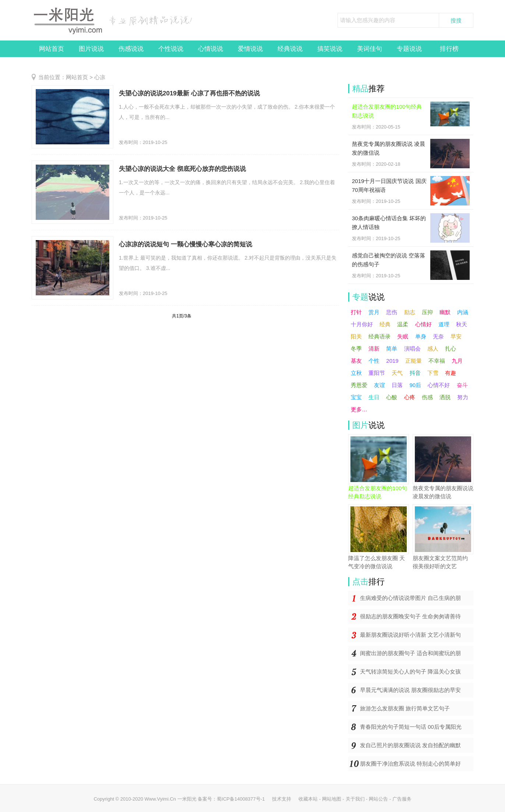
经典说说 (290, 49)
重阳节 (377, 373)
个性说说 (171, 49)
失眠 (403, 336)
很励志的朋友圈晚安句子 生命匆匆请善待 (410, 616)
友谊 (379, 385)
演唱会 (412, 349)
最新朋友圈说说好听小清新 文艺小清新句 (410, 635)
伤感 (427, 397)
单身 (421, 336)
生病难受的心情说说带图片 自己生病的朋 (410, 598)
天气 (397, 373)
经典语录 (379, 336)
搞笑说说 (330, 49)
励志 (410, 312)
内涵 (463, 312)
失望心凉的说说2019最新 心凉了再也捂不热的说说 (189, 93)
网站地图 (332, 799)
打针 (356, 312)
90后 (416, 385)
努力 (463, 397)
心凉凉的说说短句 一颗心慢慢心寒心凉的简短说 (186, 244)
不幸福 (437, 361)
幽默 (445, 312)
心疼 (410, 397)
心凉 (100, 77)
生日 (374, 397)
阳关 (356, 336)
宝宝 (356, 397)
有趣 (451, 373)
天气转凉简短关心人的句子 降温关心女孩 (410, 672)
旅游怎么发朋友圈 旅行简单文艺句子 (405, 708)
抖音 (415, 373)
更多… (359, 409)
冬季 (356, 349)
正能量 (414, 361)
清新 (374, 349)
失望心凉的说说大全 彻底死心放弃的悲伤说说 (182, 169)
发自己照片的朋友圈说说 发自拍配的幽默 (410, 745)
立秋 (356, 373)
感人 (433, 349)
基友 (356, 361)
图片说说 (91, 49)
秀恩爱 (359, 385)
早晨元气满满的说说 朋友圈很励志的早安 (410, 690)
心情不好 (439, 385)
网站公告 (378, 799)
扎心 (451, 349)
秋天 (462, 324)
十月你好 (362, 324)
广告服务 (402, 799)
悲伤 (392, 312)
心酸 (392, 397)
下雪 (433, 373)
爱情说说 (250, 49)
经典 (385, 324)
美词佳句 (370, 49)
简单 (392, 349)
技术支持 (282, 799)
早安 (456, 336)
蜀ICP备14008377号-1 (241, 799)
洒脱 (445, 397)
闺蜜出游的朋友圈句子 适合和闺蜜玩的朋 (410, 653)
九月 (457, 361)
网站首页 (52, 49)
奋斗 (462, 385)
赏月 (374, 312)
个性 (374, 361)
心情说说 (211, 49)
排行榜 (449, 49)
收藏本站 (308, 799)
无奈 (438, 336)
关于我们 (355, 799)
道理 (444, 324)
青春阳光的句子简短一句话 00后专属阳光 (411, 727)
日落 (397, 385)
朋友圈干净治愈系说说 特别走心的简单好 (410, 764)
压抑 (427, 312)
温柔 (403, 324)
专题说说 (409, 49)
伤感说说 (131, 49)
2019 (392, 361)
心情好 (423, 324)
